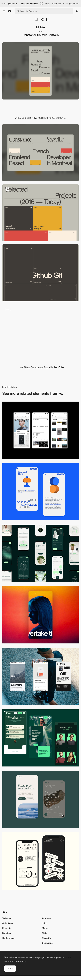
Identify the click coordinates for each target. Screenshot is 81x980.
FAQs (44, 933)
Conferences (8, 938)
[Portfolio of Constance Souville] (40, 333)
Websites (7, 918)
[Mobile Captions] (40, 738)
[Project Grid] (40, 213)
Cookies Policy (19, 961)
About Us (46, 938)
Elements (7, 928)
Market (45, 928)
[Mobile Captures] (40, 799)
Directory (7, 933)
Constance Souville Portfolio (41, 35)
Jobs (44, 923)
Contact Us (47, 943)
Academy (47, 918)
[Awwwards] (10, 11)
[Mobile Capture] (40, 492)
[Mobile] (40, 430)
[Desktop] (40, 153)
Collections (7, 923)
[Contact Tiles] (40, 273)
